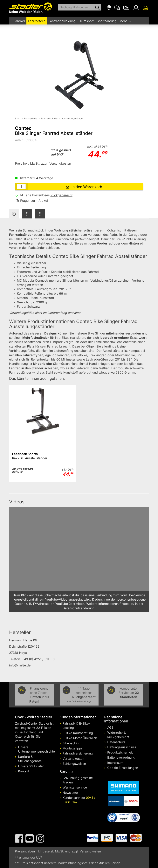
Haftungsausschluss (122, 747)
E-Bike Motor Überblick (80, 738)
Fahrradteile (37, 21)
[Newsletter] (126, 7)
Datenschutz (116, 742)
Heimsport (86, 21)
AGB (110, 727)
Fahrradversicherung (78, 753)
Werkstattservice (75, 787)
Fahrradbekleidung (62, 21)
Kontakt (24, 771)
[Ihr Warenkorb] (145, 7)
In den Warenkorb (84, 187)
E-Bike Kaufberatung (78, 733)
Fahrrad (19, 21)
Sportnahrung (107, 21)
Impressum (115, 763)
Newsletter (70, 793)
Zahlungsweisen (74, 764)
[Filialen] (109, 7)
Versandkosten (73, 759)
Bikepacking (72, 743)
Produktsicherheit (120, 752)
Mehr (124, 21)
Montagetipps (73, 748)
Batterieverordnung (121, 757)
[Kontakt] (117, 7)
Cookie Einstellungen (123, 768)
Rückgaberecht (62, 195)
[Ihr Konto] (136, 7)
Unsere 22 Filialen (31, 766)
